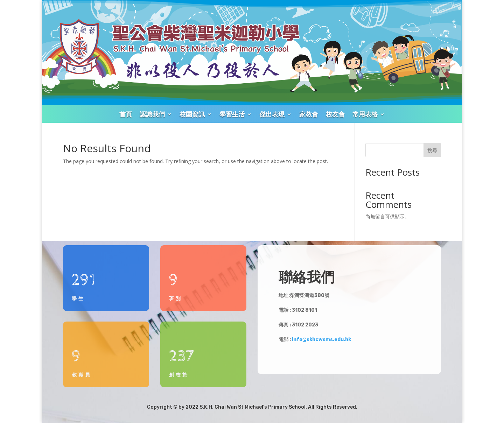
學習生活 (232, 114)
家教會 (309, 114)
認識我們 (152, 114)
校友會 (335, 114)
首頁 (126, 114)
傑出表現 (272, 114)
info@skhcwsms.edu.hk (321, 340)
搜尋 (432, 150)
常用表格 (365, 114)
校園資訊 (192, 114)
